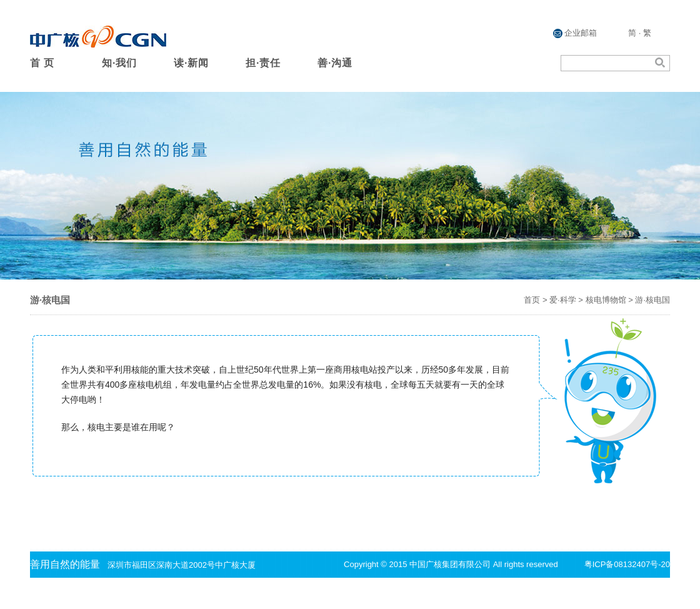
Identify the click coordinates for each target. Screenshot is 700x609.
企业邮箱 (575, 33)
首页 (532, 300)
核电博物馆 (606, 300)
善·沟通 (335, 63)
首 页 (42, 63)
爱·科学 (563, 300)
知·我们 (119, 63)
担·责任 (263, 63)
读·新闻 (191, 63)
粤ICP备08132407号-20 (627, 564)
